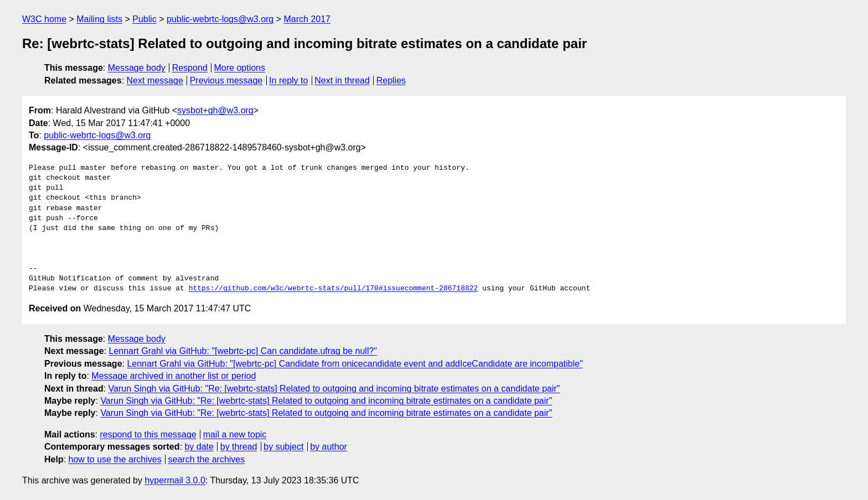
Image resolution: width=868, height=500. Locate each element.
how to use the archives (115, 459)
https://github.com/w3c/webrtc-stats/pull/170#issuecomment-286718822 (334, 289)
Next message (155, 80)
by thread (239, 447)
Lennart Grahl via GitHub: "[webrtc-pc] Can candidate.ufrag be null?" (243, 351)
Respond (190, 68)
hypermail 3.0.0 (175, 480)
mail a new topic (235, 434)
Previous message (226, 80)
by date (199, 447)
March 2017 (308, 19)
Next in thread (342, 80)
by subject (283, 447)
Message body (137, 68)
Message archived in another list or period (174, 376)
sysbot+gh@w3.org (215, 110)
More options (240, 68)
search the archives (207, 459)
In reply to (288, 80)
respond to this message (148, 434)
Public (144, 19)
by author (329, 447)
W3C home (44, 19)
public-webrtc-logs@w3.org (220, 19)
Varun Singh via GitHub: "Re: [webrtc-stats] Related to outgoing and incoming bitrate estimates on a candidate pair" (334, 389)
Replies (391, 80)
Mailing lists (99, 19)
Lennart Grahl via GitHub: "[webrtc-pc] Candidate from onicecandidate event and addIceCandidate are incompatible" (355, 364)
